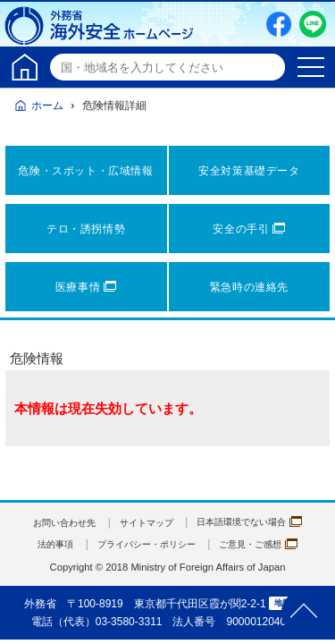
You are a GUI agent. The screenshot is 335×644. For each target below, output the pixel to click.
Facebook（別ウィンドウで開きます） (279, 24)
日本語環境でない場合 (261, 522)
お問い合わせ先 (50, 522)
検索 (269, 67)
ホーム (47, 106)
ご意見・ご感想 (272, 544)
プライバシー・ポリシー (144, 544)
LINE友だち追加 (313, 24)
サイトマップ (144, 522)
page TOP (304, 613)
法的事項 (39, 544)
